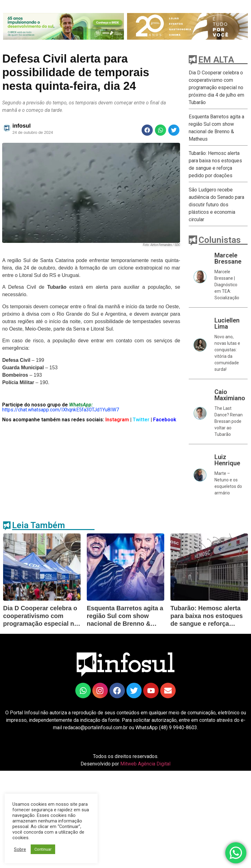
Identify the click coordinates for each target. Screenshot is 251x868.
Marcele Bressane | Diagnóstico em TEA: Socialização (227, 285)
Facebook (165, 420)
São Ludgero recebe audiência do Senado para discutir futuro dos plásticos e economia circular (216, 205)
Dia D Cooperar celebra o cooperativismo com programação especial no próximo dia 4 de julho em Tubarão (216, 88)
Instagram (117, 420)
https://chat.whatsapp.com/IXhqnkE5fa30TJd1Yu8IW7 (61, 410)
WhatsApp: (81, 405)
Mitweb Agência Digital (145, 764)
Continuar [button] (43, 849)
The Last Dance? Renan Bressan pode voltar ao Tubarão (229, 421)
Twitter (142, 420)
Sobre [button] (20, 849)
